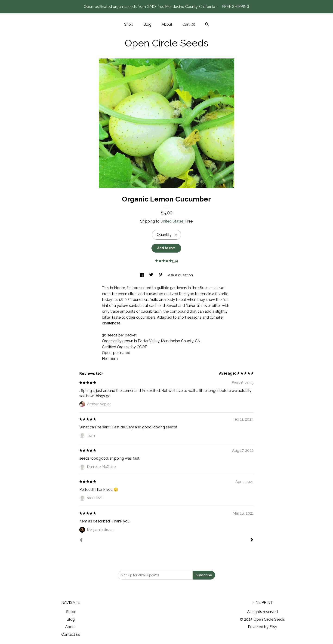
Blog (147, 24)
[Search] (207, 25)
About (167, 24)
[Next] (252, 540)
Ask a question (180, 275)
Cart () (189, 24)
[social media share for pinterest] (161, 275)
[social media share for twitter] (152, 275)
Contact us (71, 634)
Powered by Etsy (262, 627)
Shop (129, 24)
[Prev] (81, 540)
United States (172, 221)
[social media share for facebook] (142, 275)
